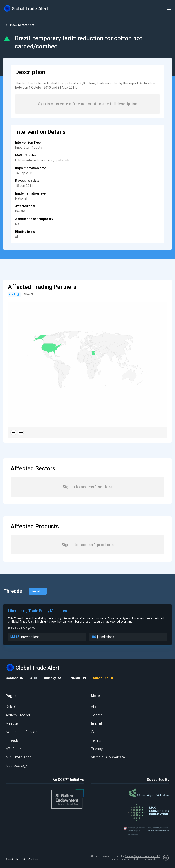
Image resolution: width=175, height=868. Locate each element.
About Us (98, 707)
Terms (96, 740)
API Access (15, 749)
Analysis (12, 724)
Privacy (97, 749)
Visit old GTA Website (108, 757)
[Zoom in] (21, 433)
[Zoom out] (13, 433)
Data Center (15, 707)
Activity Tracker (18, 715)
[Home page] (26, 8)
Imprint (97, 724)
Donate (97, 715)
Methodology (16, 766)
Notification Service (22, 732)
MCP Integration (19, 757)
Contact (97, 732)
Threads (12, 740)
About (9, 860)
